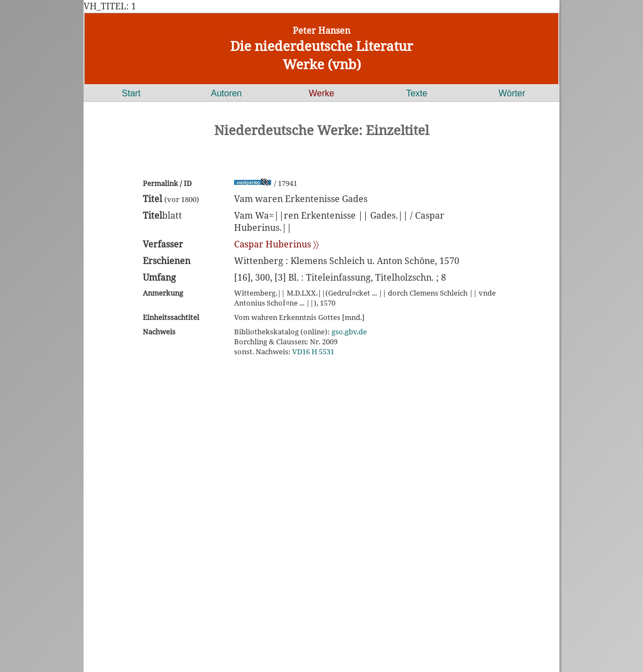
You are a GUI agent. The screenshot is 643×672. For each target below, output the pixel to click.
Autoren (226, 93)
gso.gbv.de (349, 332)
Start (131, 93)
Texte (417, 93)
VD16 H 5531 (313, 351)
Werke (321, 93)
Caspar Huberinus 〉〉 (276, 244)
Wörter (512, 93)
